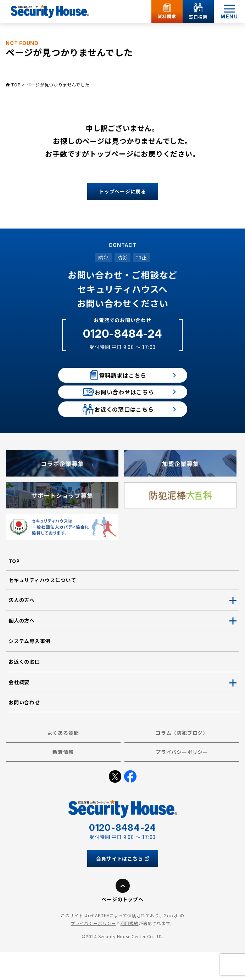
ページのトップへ (122, 928)
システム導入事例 (29, 669)
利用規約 (130, 951)
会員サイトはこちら (123, 887)
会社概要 (19, 711)
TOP (16, 85)
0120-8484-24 (122, 334)
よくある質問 (63, 761)
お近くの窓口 (24, 690)
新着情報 (63, 780)
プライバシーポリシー (182, 780)
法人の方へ (22, 628)
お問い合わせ (24, 731)
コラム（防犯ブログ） (182, 761)
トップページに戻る (122, 191)
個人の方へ (22, 649)
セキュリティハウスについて (42, 608)
